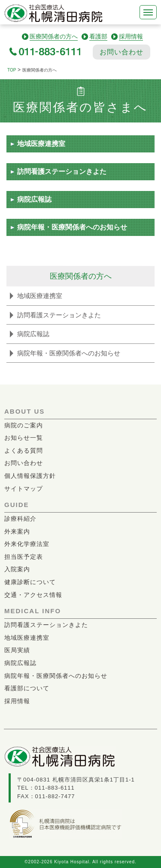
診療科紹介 (20, 519)
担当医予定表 (24, 557)
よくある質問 (24, 450)
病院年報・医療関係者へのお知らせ (72, 227)
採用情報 (17, 701)
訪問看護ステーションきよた (62, 172)
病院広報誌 (34, 199)
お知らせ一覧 (24, 438)
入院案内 (17, 569)
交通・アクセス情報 (33, 595)
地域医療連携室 (41, 144)
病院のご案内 (24, 425)
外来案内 (17, 531)
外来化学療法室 (27, 544)
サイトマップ (24, 489)
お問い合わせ (122, 52)
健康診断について (30, 582)
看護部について (27, 688)
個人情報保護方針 (30, 476)
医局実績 (17, 650)
